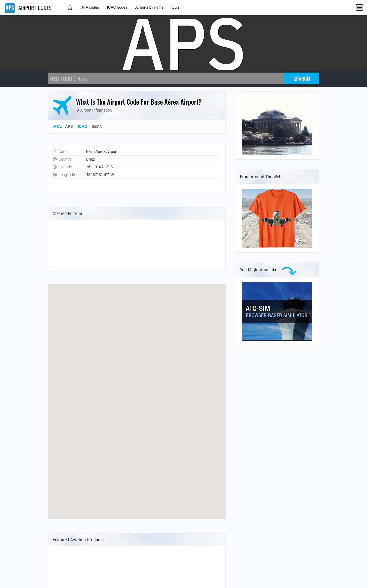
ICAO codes (117, 7)
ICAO (83, 127)
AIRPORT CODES (28, 7)
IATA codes (90, 7)
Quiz (175, 7)
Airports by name (149, 7)
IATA (57, 127)
